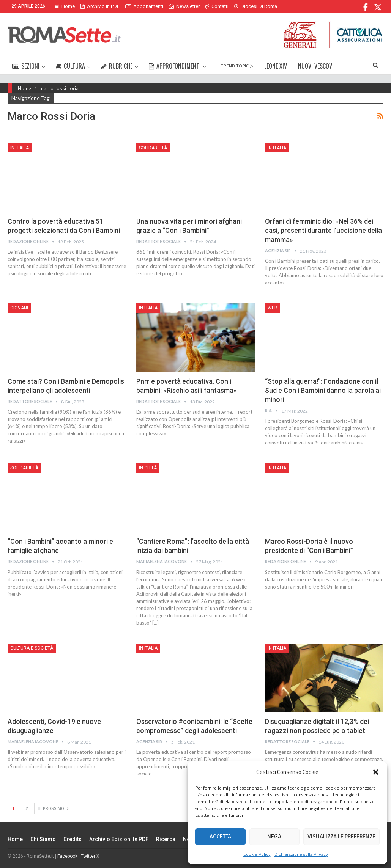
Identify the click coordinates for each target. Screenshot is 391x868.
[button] (376, 772)
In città (148, 468)
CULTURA (70, 66)
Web (273, 308)
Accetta (220, 837)
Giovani (19, 308)
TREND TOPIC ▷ (237, 66)
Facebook (67, 856)
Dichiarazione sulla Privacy (301, 854)
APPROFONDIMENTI (175, 66)
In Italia (20, 148)
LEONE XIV (276, 66)
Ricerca (166, 839)
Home (65, 6)
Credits (73, 839)
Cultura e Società (32, 648)
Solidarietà (153, 148)
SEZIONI (26, 66)
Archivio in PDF (100, 6)
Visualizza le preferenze (341, 837)
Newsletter (184, 6)
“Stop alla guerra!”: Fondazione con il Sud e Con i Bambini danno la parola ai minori (323, 390)
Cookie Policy (257, 854)
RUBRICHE (117, 66)
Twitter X (90, 856)
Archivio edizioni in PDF (119, 839)
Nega (274, 837)
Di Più (242, 6)
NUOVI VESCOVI (316, 66)
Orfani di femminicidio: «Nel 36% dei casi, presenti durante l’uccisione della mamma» (323, 230)
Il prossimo (54, 808)
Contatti (217, 6)
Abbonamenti (144, 6)
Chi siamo (43, 839)
